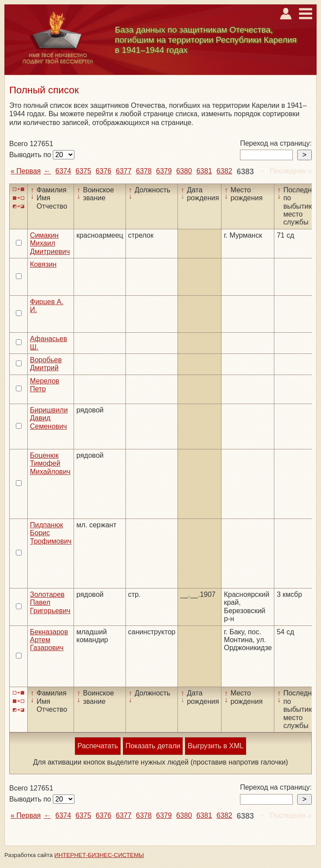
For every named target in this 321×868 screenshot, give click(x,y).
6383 (245, 172)
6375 (84, 171)
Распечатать (98, 746)
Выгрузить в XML (216, 746)
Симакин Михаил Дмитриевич (50, 243)
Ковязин (43, 264)
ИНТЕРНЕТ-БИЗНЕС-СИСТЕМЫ (99, 855)
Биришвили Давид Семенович (49, 418)
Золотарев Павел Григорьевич (50, 603)
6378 (144, 171)
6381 (204, 171)
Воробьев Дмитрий (46, 364)
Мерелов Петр (45, 385)
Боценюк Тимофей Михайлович (50, 463)
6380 (184, 171)
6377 (124, 171)
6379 (164, 171)
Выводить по (31, 155)
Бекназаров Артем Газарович (49, 640)
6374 (63, 171)
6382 (225, 171)
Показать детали (153, 746)
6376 (103, 171)
